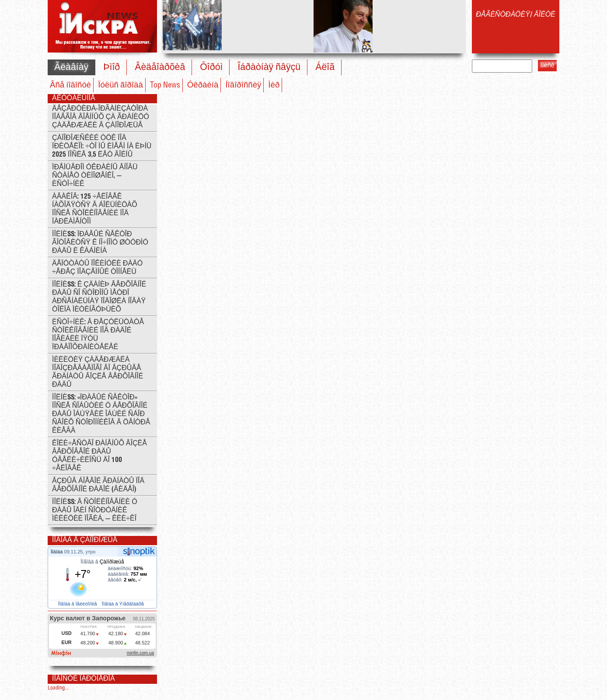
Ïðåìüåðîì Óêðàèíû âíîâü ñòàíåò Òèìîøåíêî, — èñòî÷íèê (95, 176)
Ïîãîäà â (102, 562)
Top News (165, 85)
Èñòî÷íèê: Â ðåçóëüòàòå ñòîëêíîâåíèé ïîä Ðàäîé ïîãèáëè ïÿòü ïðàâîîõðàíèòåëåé (98, 335)
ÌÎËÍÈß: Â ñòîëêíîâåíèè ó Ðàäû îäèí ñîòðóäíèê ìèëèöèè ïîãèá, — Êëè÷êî (95, 510)
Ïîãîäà (58, 552)
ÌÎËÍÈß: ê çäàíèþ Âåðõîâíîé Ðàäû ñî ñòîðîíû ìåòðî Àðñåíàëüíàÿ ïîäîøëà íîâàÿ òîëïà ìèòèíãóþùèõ (99, 297)
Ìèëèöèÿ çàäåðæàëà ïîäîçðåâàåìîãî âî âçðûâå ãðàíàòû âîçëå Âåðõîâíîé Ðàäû (98, 372)
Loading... (58, 688)
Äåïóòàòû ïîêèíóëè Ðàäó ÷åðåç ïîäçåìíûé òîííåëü (97, 268)
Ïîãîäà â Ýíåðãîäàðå (124, 604)
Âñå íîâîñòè (70, 85)
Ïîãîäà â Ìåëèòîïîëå (78, 604)
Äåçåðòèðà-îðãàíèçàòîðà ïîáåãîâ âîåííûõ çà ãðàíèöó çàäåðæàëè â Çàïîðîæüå (101, 117)
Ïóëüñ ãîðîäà (120, 85)
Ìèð (274, 85)
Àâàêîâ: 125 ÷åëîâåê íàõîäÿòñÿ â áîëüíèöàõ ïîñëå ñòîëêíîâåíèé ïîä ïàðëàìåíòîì (95, 209)
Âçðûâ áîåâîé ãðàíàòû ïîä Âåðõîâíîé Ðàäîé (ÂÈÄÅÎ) (98, 485)
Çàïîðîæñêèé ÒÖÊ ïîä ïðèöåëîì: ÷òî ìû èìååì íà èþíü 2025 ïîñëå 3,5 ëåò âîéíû (102, 146)
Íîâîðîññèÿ (243, 85)
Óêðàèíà (203, 85)
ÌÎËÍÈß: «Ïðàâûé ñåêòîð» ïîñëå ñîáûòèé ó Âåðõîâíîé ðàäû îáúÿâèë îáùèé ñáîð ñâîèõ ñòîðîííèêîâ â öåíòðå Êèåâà (101, 414)
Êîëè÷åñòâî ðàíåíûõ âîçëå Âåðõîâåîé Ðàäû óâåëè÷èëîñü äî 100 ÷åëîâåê (99, 456)
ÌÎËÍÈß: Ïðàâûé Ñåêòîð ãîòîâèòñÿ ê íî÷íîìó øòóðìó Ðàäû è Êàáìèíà (100, 243)
